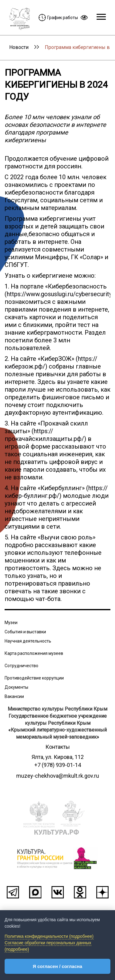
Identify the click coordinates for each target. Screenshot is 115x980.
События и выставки (25, 632)
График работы (58, 18)
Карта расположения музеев (34, 653)
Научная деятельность (28, 641)
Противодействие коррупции (34, 678)
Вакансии (14, 696)
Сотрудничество (21, 666)
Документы (16, 687)
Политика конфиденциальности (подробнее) (49, 936)
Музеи (11, 623)
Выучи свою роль (67, 537)
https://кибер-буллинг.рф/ (56, 492)
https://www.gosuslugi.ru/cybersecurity (59, 294)
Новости (19, 47)
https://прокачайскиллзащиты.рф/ (44, 435)
